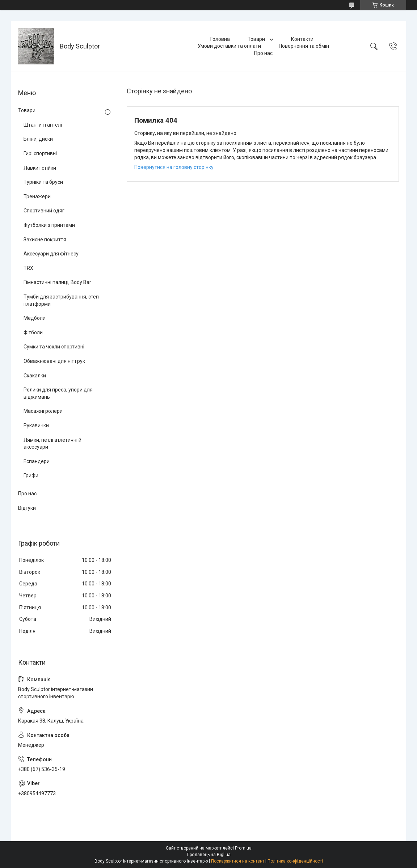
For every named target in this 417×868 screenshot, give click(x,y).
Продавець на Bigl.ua (209, 855)
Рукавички (36, 425)
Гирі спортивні (40, 153)
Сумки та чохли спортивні (54, 347)
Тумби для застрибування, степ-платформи (62, 300)
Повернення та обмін (304, 46)
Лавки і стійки (40, 168)
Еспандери (37, 461)
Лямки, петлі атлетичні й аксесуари (52, 444)
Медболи (35, 318)
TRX (28, 268)
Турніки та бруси (43, 182)
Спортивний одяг (44, 211)
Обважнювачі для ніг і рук (54, 361)
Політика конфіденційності (295, 861)
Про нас (263, 53)
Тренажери (37, 196)
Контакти (302, 39)
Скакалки (35, 376)
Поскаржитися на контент (238, 861)
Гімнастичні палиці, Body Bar (57, 282)
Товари (257, 39)
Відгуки (27, 508)
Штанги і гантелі (43, 125)
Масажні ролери (43, 411)
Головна (220, 39)
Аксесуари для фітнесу (51, 254)
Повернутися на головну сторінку (174, 167)
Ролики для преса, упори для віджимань (58, 393)
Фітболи (33, 333)
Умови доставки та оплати (229, 46)
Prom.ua (243, 848)
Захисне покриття (45, 240)
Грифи (31, 475)
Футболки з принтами (49, 225)
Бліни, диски (38, 139)
